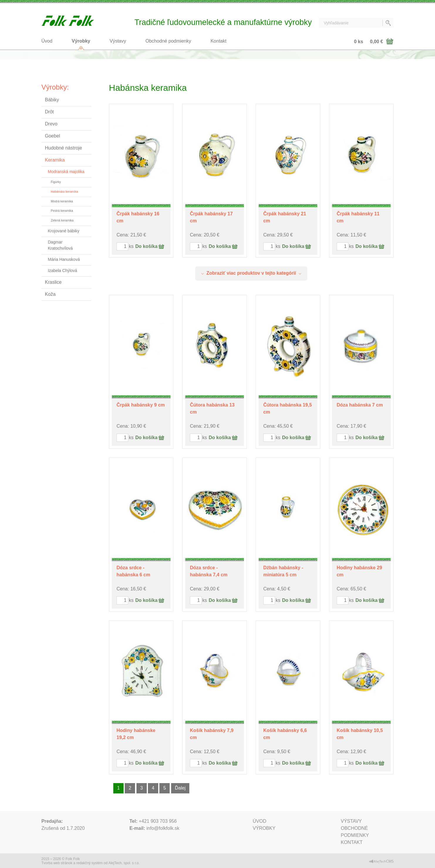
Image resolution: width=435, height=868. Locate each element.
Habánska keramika (64, 192)
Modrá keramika (62, 201)
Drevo (51, 124)
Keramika (55, 160)
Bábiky (52, 100)
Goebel (53, 136)
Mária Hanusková (64, 259)
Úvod (47, 41)
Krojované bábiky (64, 231)
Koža (50, 294)
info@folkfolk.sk (163, 828)
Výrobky (81, 41)
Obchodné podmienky (168, 41)
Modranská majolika (66, 172)
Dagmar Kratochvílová (60, 245)
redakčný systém (90, 863)
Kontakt (218, 41)
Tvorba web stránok (57, 863)
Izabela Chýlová (63, 271)
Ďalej (180, 788)
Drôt (49, 112)
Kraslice (53, 282)
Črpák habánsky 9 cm (141, 405)
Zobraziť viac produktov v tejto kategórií (251, 273)
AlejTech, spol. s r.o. (124, 863)
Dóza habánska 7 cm (360, 405)
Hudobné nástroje (63, 148)
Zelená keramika (62, 220)
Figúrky (56, 182)
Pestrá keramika (62, 211)
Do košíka (146, 246)
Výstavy (118, 41)
